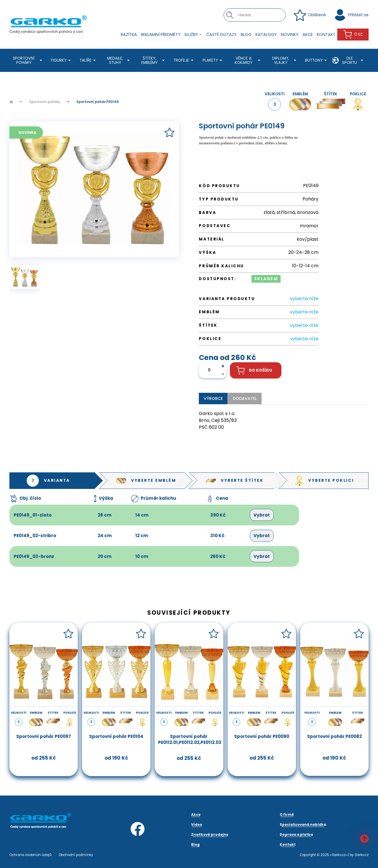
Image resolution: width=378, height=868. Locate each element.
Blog (246, 35)
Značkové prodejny (210, 835)
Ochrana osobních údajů (30, 855)
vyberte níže (304, 299)
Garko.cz (362, 855)
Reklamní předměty (161, 35)
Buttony (317, 60)
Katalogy (266, 35)
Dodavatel (245, 398)
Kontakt (326, 35)
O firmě (287, 815)
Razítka (129, 35)
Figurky (62, 60)
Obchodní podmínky (76, 855)
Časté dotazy (221, 35)
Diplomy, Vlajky (285, 60)
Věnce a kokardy (248, 60)
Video (197, 825)
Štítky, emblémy (154, 60)
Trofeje (184, 60)
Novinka (27, 132)
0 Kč (353, 34)
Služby (193, 35)
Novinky (290, 35)
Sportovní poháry (28, 60)
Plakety (213, 60)
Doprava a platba (296, 835)
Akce (308, 35)
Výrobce (213, 398)
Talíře (88, 60)
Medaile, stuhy (119, 60)
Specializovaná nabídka (303, 825)
